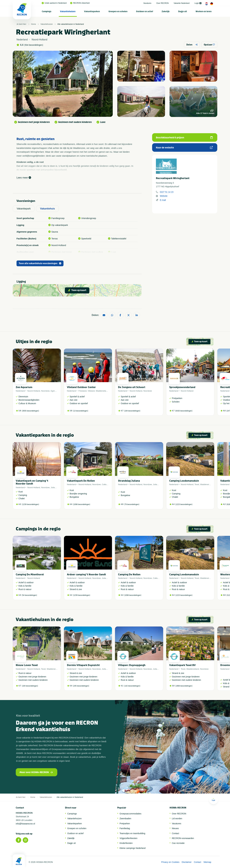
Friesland (82, 391)
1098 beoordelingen (82, 504)
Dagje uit (183, 11)
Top (213, 800)
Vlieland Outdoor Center (81, 387)
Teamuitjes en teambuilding (132, 833)
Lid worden (177, 818)
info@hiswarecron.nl (25, 824)
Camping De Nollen (129, 574)
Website (164, 196)
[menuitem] (47, 11)
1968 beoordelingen (184, 686)
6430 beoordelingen (184, 411)
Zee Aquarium (24, 387)
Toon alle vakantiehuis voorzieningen (40, 263)
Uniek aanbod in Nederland (54, 3)
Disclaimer (187, 862)
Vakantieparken (92, 11)
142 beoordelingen (132, 686)
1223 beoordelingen (184, 504)
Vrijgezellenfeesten (128, 838)
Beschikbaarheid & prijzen (184, 138)
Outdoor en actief (145, 11)
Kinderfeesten (126, 843)
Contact (175, 833)
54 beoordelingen (29, 595)
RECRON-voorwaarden (183, 838)
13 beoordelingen (81, 411)
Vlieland (91, 391)
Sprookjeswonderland (182, 387)
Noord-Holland (34, 391)
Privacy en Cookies (170, 862)
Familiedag (125, 828)
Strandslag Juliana (129, 481)
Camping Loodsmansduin (184, 481)
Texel (197, 484)
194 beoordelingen (132, 411)
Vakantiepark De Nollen (81, 481)
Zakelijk (166, 11)
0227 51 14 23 (167, 192)
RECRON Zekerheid (80, 3)
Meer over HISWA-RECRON (36, 772)
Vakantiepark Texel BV (182, 665)
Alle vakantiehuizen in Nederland (71, 24)
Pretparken (125, 823)
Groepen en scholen (118, 11)
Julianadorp (56, 487)
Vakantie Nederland (182, 3)
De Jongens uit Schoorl (132, 387)
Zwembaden (125, 818)
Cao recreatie (178, 843)
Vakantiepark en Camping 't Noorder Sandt (32, 482)
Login (198, 3)
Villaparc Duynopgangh (132, 665)
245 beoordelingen (81, 686)
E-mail (163, 200)
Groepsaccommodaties (130, 814)
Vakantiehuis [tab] (47, 209)
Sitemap (207, 862)
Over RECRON (162, 3)
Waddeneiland (102, 391)
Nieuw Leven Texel (27, 665)
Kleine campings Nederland (132, 848)
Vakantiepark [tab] (24, 209)
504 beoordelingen (34, 45)
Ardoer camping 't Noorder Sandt (86, 574)
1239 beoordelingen (30, 504)
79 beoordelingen (132, 504)
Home (33, 24)
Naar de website (184, 148)
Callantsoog (107, 484)
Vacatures (147, 3)
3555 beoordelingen (30, 411)
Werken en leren (204, 11)
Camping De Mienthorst (30, 574)
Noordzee (45, 391)
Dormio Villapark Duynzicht (83, 665)
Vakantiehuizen (68, 11)
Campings (47, 11)
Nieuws (175, 828)
